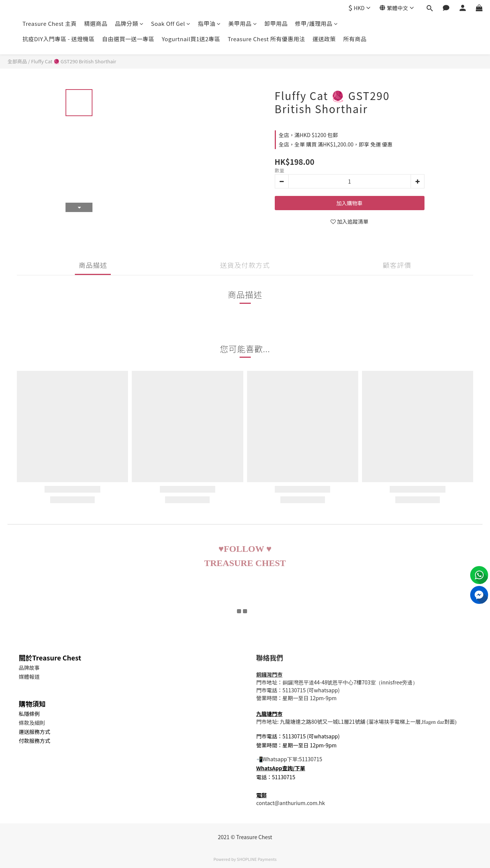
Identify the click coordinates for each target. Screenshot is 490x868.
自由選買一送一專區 (128, 39)
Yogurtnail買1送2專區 (191, 39)
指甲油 (209, 23)
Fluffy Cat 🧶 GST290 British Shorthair (74, 61)
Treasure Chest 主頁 (50, 23)
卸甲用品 (276, 23)
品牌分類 (129, 23)
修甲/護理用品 (316, 23)
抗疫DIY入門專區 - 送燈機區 (59, 39)
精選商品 (96, 23)
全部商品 (17, 61)
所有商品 (355, 39)
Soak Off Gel (171, 23)
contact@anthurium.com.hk (291, 803)
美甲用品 (243, 23)
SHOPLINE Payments (257, 859)
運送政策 (324, 39)
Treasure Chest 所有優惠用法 (266, 39)
